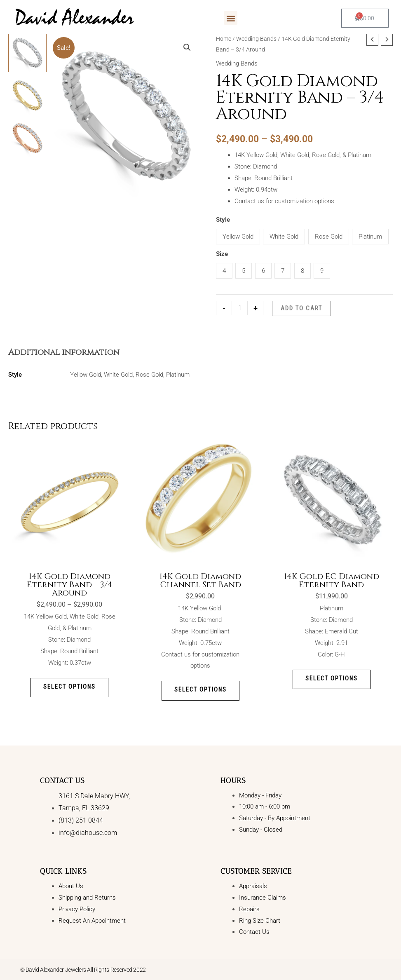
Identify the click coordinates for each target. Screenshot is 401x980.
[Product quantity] (240, 308)
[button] (231, 18)
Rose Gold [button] (329, 237)
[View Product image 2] (27, 95)
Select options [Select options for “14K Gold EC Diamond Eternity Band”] (332, 679)
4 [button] (224, 271)
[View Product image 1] (27, 53)
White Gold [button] (284, 237)
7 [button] (283, 271)
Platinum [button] (370, 237)
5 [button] (244, 271)
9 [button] (322, 271)
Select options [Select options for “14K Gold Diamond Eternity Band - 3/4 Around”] (69, 687)
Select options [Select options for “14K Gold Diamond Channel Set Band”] (200, 690)
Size (222, 254)
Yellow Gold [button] (238, 237)
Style (223, 220)
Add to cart (301, 308)
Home (224, 39)
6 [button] (263, 271)
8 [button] (303, 271)
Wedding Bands (256, 39)
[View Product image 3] (27, 138)
